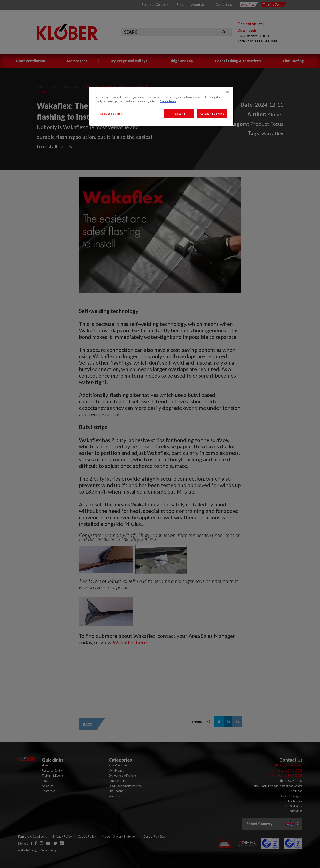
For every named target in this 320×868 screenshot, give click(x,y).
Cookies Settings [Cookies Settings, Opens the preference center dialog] (111, 114)
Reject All (179, 114)
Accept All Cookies (212, 114)
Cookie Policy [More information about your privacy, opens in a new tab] (168, 101)
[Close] (228, 92)
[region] (162, 106)
